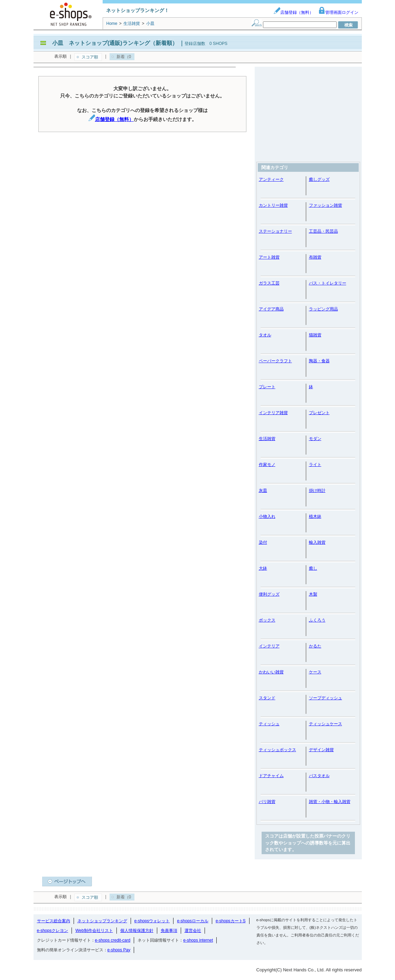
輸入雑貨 (317, 542)
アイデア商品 (271, 309)
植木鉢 (315, 516)
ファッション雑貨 (326, 205)
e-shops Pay (119, 950)
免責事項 (169, 931)
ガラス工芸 (269, 283)
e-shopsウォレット (152, 921)
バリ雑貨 (267, 802)
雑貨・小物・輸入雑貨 (330, 802)
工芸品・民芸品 (323, 231)
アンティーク (271, 179)
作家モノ (267, 465)
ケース (315, 672)
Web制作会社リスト (94, 931)
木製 (313, 594)
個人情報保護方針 (137, 931)
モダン (315, 439)
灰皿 (263, 491)
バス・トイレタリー (328, 283)
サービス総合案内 (54, 921)
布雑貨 (315, 257)
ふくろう (317, 620)
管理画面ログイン (338, 12)
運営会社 (193, 931)
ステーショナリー (275, 231)
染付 (263, 542)
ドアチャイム (271, 776)
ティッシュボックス (278, 750)
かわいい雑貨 (271, 672)
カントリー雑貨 (273, 205)
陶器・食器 (319, 361)
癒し (313, 568)
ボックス (267, 620)
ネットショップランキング (102, 921)
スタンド (267, 698)
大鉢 (263, 568)
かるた (315, 646)
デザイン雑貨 (321, 750)
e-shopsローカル (193, 921)
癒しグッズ (319, 179)
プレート (267, 387)
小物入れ (267, 516)
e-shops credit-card (113, 940)
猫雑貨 (315, 335)
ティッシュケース (326, 724)
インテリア (269, 646)
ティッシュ (269, 724)
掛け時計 (317, 491)
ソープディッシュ (326, 698)
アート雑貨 (269, 257)
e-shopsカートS (231, 921)
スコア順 (90, 57)
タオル (265, 335)
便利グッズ (269, 594)
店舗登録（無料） (293, 12)
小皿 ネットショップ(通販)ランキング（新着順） (115, 43)
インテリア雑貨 (273, 413)
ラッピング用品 (323, 309)
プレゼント (319, 413)
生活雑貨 (267, 439)
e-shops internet (198, 940)
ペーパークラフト (275, 361)
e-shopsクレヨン (53, 931)
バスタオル (319, 776)
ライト (315, 465)
